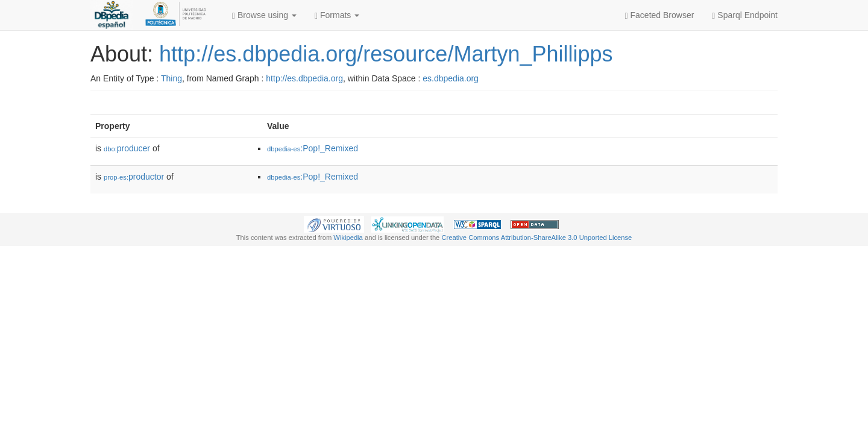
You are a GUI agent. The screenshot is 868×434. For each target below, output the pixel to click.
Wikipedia (348, 237)
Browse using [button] (264, 15)
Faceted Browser (660, 15)
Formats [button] (337, 15)
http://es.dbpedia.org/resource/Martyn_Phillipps (386, 54)
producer (127, 148)
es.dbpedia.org (451, 78)
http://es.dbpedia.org (304, 78)
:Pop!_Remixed (313, 148)
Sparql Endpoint (745, 15)
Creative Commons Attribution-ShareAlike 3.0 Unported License (536, 237)
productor (134, 177)
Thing (171, 78)
